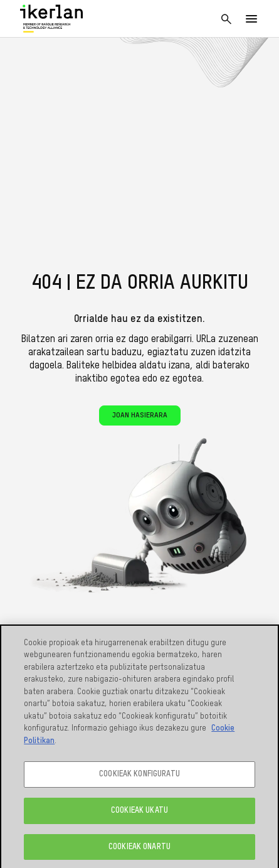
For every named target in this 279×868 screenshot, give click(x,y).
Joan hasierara (140, 415)
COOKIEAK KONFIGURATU (139, 778)
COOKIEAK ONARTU (139, 851)
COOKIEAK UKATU (139, 814)
